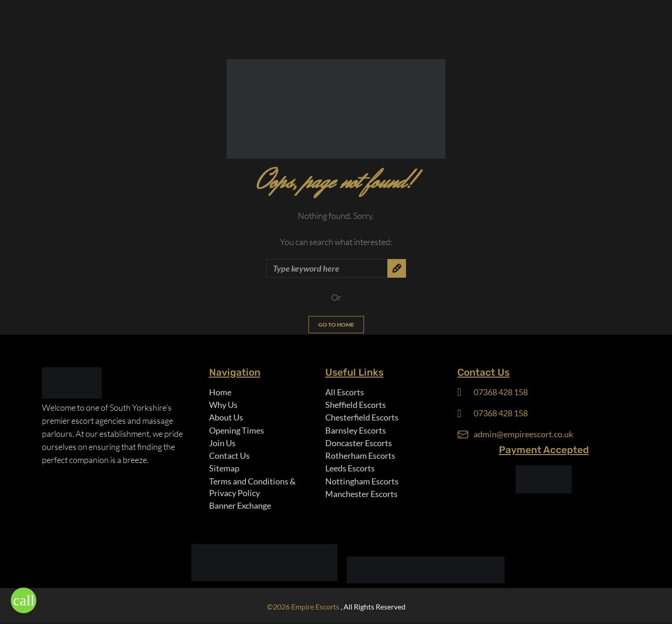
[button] (24, 600)
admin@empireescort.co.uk (523, 435)
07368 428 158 (501, 392)
